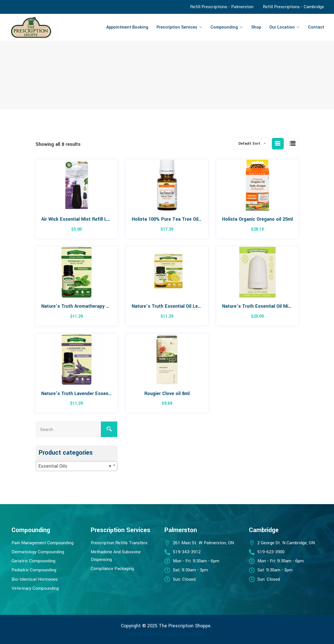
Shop (256, 27)
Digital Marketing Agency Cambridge (167, 634)
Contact (316, 27)
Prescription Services (177, 27)
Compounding (224, 27)
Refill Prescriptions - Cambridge (293, 7)
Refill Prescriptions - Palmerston (222, 7)
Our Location (282, 27)
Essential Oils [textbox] (75, 466)
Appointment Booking (127, 27)
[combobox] (77, 466)
